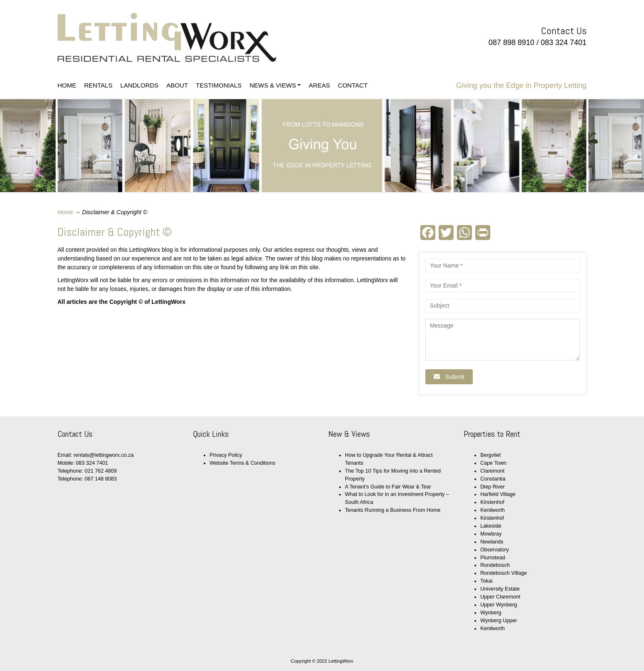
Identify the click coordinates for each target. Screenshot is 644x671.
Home (65, 212)
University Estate (500, 589)
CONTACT (353, 85)
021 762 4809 (101, 471)
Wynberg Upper (499, 621)
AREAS (319, 85)
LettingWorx (190, 38)
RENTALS (98, 85)
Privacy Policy (226, 455)
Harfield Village (498, 494)
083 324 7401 (564, 43)
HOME (67, 85)
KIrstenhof (492, 502)
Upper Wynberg (499, 605)
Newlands (492, 542)
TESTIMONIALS (219, 85)
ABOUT (177, 85)
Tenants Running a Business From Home (393, 510)
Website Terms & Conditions (242, 463)
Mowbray (491, 534)
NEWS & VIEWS (273, 85)
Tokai (486, 581)
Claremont (492, 471)
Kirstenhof (492, 518)
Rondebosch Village (504, 573)
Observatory (495, 550)
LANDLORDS (140, 85)
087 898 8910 (512, 43)
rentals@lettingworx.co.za (104, 455)
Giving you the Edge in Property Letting (521, 85)
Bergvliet (490, 455)
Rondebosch (495, 565)
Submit (449, 377)
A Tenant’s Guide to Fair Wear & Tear (388, 487)
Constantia (493, 479)
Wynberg (491, 613)
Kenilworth (493, 510)
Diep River (493, 487)
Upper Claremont (500, 597)
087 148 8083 (101, 479)
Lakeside (491, 526)
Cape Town (493, 463)
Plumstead (493, 558)
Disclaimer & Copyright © (115, 232)
